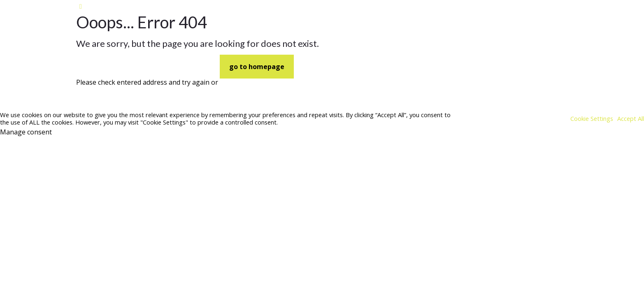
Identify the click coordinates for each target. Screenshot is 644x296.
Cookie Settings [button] (592, 118)
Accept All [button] (631, 118)
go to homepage (257, 67)
